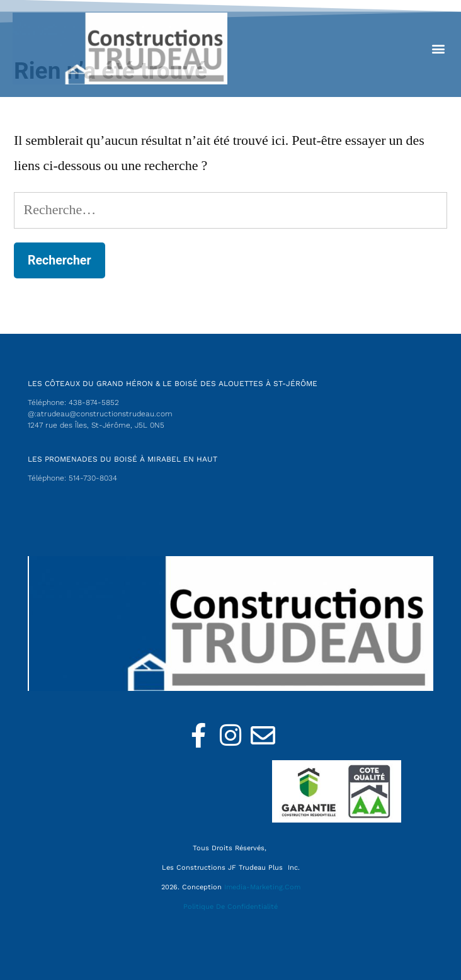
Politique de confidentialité (230, 907)
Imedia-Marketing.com (262, 887)
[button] (438, 48)
